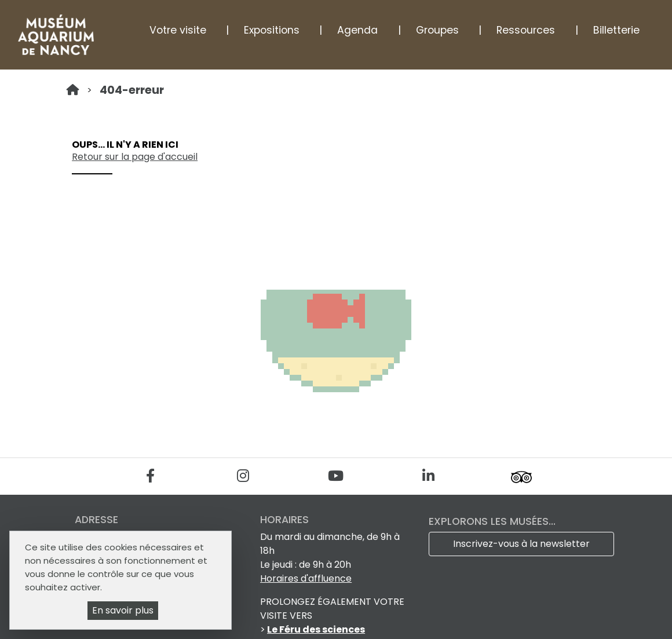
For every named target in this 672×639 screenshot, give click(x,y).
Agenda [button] (357, 30)
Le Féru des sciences (316, 629)
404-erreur (132, 90)
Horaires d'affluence (306, 578)
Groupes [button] (437, 30)
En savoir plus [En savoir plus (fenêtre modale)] (123, 610)
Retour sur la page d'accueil (135, 157)
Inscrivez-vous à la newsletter (521, 544)
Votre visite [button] (178, 30)
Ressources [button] (526, 30)
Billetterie (616, 30)
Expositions (272, 30)
